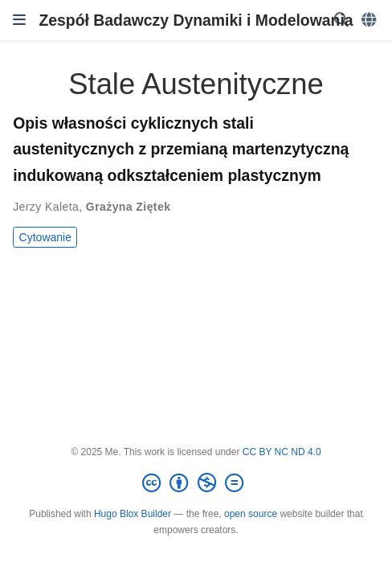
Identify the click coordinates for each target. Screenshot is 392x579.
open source (251, 514)
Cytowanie (45, 237)
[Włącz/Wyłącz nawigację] (19, 20)
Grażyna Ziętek (128, 207)
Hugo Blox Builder (133, 514)
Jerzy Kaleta (46, 207)
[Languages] (370, 21)
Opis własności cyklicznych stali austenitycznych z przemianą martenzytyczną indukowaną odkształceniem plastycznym (181, 149)
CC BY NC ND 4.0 (282, 452)
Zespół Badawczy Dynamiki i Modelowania (196, 20)
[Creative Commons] (196, 483)
